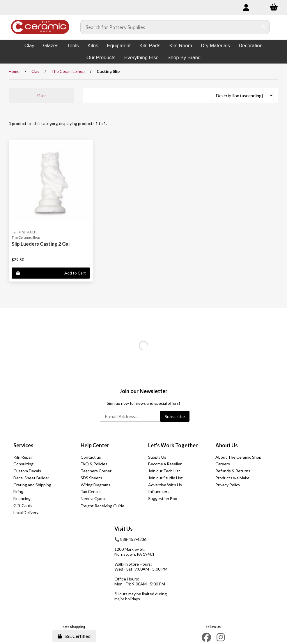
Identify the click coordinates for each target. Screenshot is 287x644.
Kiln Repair (23, 457)
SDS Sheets (91, 478)
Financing (22, 498)
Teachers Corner (96, 471)
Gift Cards (23, 505)
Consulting (23, 464)
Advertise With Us (165, 485)
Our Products (101, 58)
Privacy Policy (228, 485)
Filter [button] (41, 95)
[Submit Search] (263, 27)
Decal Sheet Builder (31, 478)
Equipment (119, 46)
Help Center (95, 445)
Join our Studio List (165, 478)
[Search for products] (169, 27)
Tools (73, 46)
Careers (223, 464)
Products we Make (232, 478)
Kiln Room (180, 46)
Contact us (91, 457)
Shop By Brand (184, 58)
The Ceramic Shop (68, 71)
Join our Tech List (164, 471)
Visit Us (124, 529)
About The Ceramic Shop (238, 457)
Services (23, 445)
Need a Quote (94, 498)
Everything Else (141, 58)
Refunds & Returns (233, 471)
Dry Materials (215, 46)
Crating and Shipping (32, 485)
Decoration (251, 46)
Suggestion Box (163, 498)
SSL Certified (74, 636)
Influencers (159, 491)
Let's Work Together (173, 445)
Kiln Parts (150, 46)
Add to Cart (51, 273)
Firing (18, 491)
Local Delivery (26, 512)
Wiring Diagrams (95, 485)
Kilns (93, 46)
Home (14, 71)
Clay (29, 46)
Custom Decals (27, 471)
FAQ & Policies (94, 464)
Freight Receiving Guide (102, 506)
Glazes (51, 46)
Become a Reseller (165, 464)
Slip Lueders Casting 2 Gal (41, 244)
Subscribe (175, 416)
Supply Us (157, 457)
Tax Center (91, 491)
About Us (227, 445)
